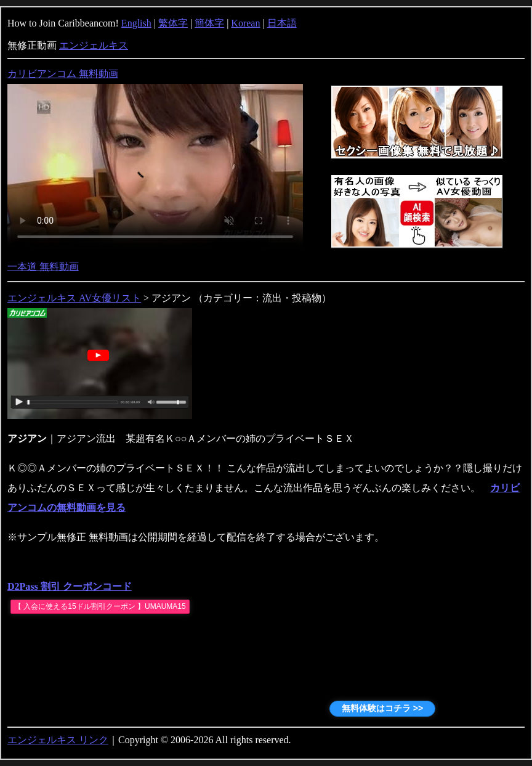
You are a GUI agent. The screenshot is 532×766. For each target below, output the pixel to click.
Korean (245, 23)
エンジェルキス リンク (58, 740)
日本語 (282, 23)
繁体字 (173, 23)
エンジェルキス (94, 45)
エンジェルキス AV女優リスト (74, 298)
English (136, 23)
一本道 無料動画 (43, 267)
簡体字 (209, 23)
